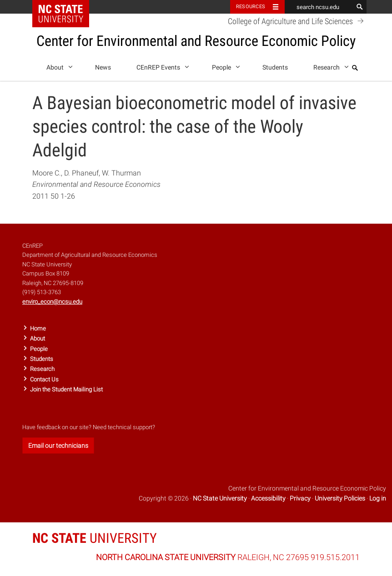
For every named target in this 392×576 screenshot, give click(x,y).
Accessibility (268, 498)
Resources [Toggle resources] (251, 7)
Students (275, 68)
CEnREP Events (161, 65)
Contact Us (44, 379)
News (103, 68)
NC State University (220, 498)
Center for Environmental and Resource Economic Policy (196, 41)
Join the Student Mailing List (66, 389)
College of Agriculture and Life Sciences (297, 21)
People (224, 65)
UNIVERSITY (95, 538)
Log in (378, 498)
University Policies (340, 498)
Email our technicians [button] (58, 446)
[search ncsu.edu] (319, 7)
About (58, 65)
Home (38, 328)
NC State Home (67, 7)
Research (329, 65)
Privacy (300, 498)
